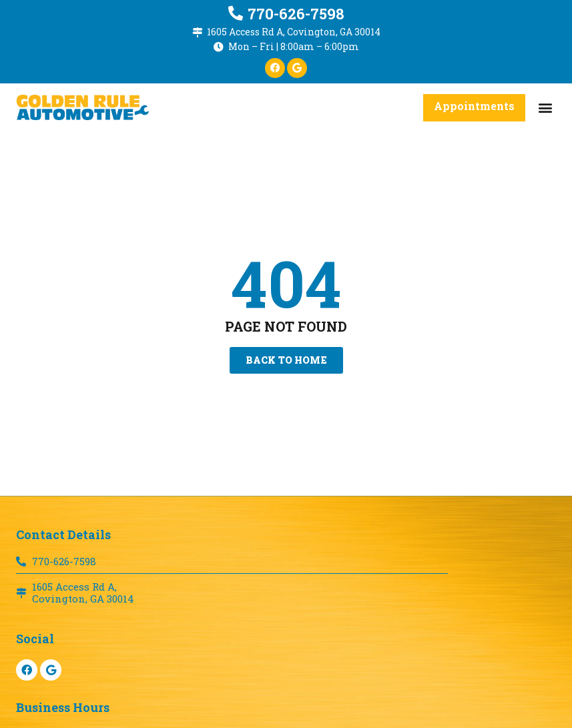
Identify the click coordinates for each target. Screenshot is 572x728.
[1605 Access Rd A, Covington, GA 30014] (197, 32)
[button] (545, 108)
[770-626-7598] (236, 13)
